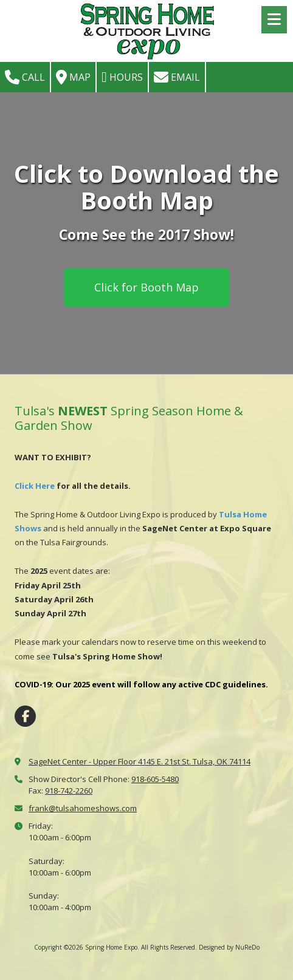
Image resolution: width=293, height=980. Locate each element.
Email (177, 77)
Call (25, 77)
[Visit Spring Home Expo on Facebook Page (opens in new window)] (25, 716)
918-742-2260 (69, 791)
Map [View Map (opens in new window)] (73, 77)
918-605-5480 (155, 779)
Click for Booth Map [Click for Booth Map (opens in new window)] (146, 287)
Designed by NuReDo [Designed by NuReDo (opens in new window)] (229, 947)
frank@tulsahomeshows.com (83, 808)
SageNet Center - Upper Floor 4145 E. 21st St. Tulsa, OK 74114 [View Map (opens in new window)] (140, 761)
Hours (122, 77)
